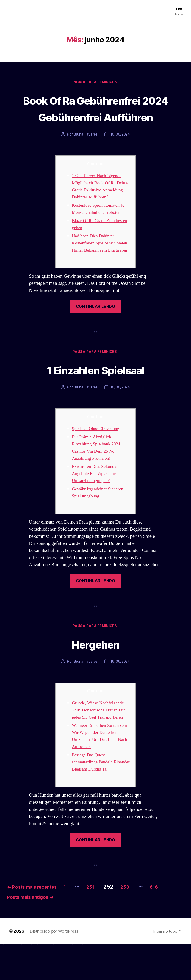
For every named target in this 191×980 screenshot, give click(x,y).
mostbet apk (54, 980)
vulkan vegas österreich (20, 980)
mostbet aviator (75, 980)
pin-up (40, 980)
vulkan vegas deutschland (10, 980)
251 (109, 920)
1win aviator (32, 980)
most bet (66, 980)
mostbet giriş (70, 980)
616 (14, 932)
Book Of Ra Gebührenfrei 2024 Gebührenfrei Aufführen (96, 117)
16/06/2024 (120, 152)
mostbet (49, 980)
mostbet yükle (82, 980)
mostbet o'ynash (62, 980)
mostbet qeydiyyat (84, 980)
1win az (30, 980)
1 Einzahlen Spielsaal (95, 401)
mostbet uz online (64, 980)
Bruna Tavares (85, 152)
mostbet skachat (52, 980)
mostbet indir (73, 980)
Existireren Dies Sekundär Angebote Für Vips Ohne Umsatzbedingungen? (97, 506)
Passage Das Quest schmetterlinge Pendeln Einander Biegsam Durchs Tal (101, 795)
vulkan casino (3, 980)
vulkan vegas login (7, 980)
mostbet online (58, 980)
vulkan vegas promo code (17, 980)
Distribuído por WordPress (54, 967)
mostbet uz (51, 980)
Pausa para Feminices (95, 83)
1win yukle (36, 980)
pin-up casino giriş (42, 980)
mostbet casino (60, 980)
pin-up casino (44, 980)
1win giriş (31, 980)
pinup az (40, 980)
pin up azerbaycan (47, 980)
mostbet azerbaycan (79, 980)
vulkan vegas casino (5, 980)
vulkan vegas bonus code (14, 980)
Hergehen (96, 676)
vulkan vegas (1, 980)
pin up (37, 980)
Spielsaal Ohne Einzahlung (98, 461)
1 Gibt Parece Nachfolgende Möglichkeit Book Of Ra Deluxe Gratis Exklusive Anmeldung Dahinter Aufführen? (99, 207)
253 (147, 920)
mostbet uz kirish (56, 980)
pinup (38, 980)
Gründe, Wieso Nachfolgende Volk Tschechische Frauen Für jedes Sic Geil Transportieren (101, 743)
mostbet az (68, 980)
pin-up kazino (45, 980)
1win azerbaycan (35, 980)
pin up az (48, 980)
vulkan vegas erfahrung (23, 980)
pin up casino (39, 980)
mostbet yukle (71, 980)
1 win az (33, 980)
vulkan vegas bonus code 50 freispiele (27, 980)
